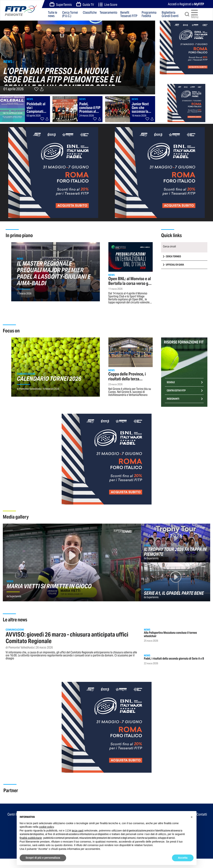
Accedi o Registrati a (186, 4)
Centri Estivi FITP (176, 391)
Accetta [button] (183, 858)
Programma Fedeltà (149, 14)
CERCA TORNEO (173, 256)
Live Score (108, 5)
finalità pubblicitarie (31, 838)
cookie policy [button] (46, 827)
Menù (195, 14)
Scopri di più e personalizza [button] (43, 858)
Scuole (171, 382)
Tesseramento (108, 13)
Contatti (202, 814)
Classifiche (90, 13)
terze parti (78, 831)
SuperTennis (61, 4)
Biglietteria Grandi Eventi (170, 14)
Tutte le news (53, 14)
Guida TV (85, 4)
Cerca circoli (169, 246)
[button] (192, 817)
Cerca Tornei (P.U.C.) (70, 14)
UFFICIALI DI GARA (175, 265)
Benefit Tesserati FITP (129, 14)
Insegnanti (173, 399)
